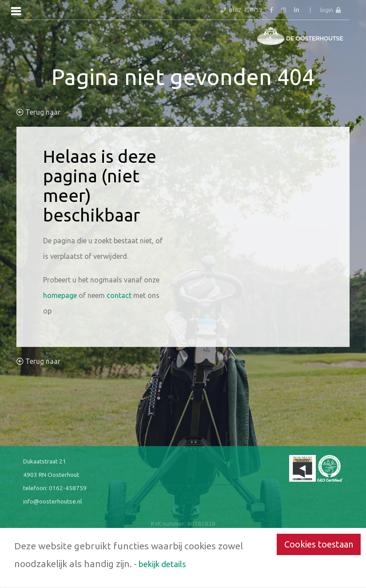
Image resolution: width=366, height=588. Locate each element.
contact (119, 295)
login (330, 10)
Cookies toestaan (319, 544)
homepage (60, 295)
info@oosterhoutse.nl (52, 501)
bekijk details (162, 564)
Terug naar (38, 112)
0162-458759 (68, 488)
